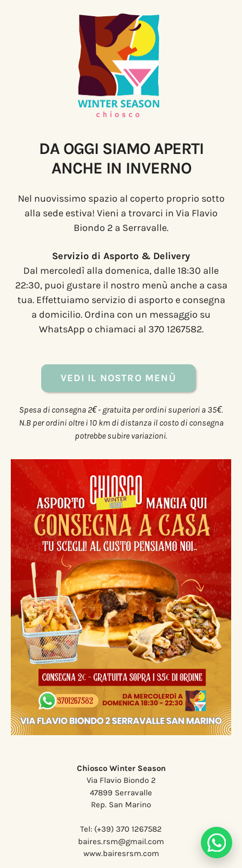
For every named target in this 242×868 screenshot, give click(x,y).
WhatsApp (62, 329)
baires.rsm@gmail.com (121, 841)
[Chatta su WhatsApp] (217, 843)
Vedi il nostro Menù (118, 378)
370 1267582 (175, 329)
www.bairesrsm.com (121, 853)
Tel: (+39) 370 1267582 (121, 829)
